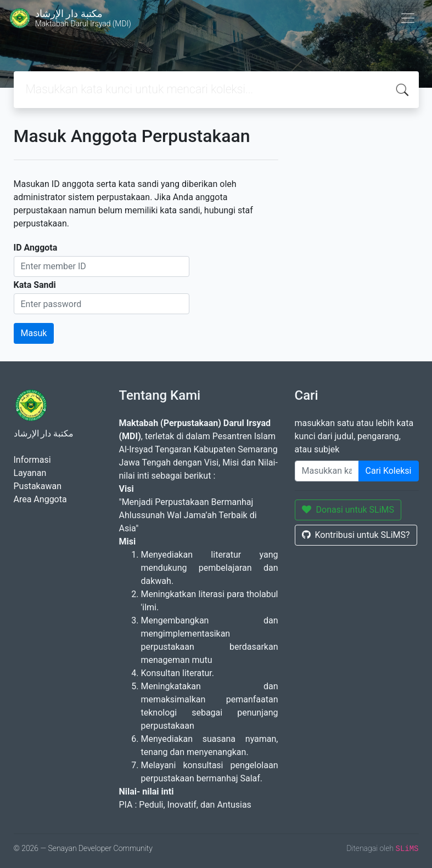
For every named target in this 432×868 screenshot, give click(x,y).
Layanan (30, 473)
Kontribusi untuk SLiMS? (356, 535)
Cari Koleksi (389, 471)
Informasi (32, 460)
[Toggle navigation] (408, 18)
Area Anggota (40, 499)
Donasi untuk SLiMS (348, 510)
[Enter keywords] (327, 471)
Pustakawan (38, 486)
